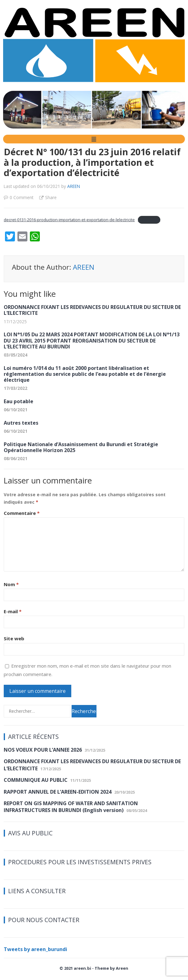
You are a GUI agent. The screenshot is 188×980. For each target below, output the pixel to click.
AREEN (74, 186)
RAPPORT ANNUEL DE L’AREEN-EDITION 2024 (58, 792)
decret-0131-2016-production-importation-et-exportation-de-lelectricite (69, 220)
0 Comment (21, 197)
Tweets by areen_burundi (35, 949)
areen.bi (82, 968)
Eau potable (19, 401)
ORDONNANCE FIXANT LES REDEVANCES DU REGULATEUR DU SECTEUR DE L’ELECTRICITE (92, 310)
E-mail (13, 611)
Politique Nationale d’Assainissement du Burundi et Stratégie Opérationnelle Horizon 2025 (81, 447)
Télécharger (149, 220)
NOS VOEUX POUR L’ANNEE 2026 (43, 750)
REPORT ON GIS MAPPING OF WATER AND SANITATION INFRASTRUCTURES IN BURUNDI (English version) (71, 807)
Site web (14, 638)
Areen (122, 968)
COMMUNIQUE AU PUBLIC (36, 780)
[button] (94, 139)
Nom (11, 584)
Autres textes (21, 423)
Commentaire (22, 513)
